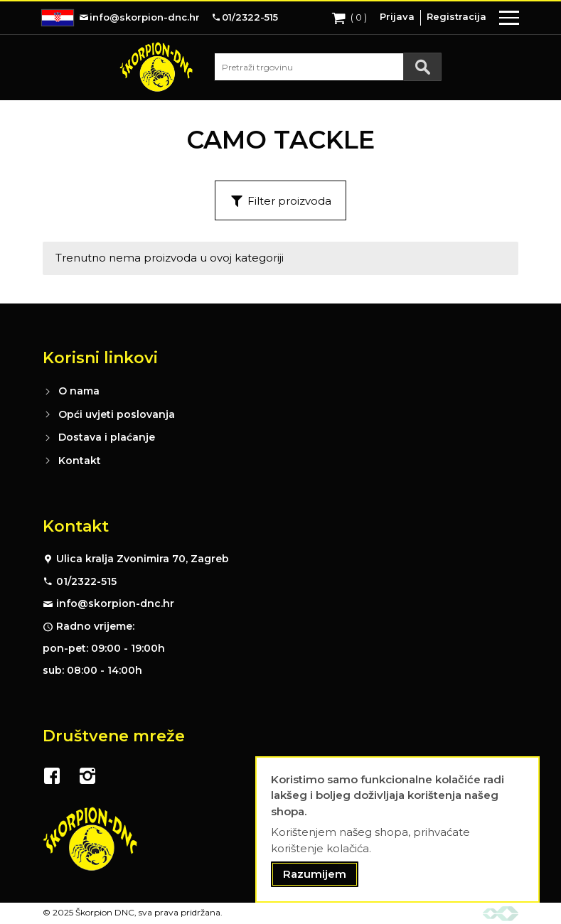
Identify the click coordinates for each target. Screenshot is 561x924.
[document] (397, 830)
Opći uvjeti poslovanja (117, 414)
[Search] (422, 67)
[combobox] (328, 67)
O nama (79, 391)
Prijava (397, 16)
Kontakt (80, 461)
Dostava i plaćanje (107, 437)
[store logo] (156, 67)
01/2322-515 (86, 581)
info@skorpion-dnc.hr (115, 603)
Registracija (456, 16)
